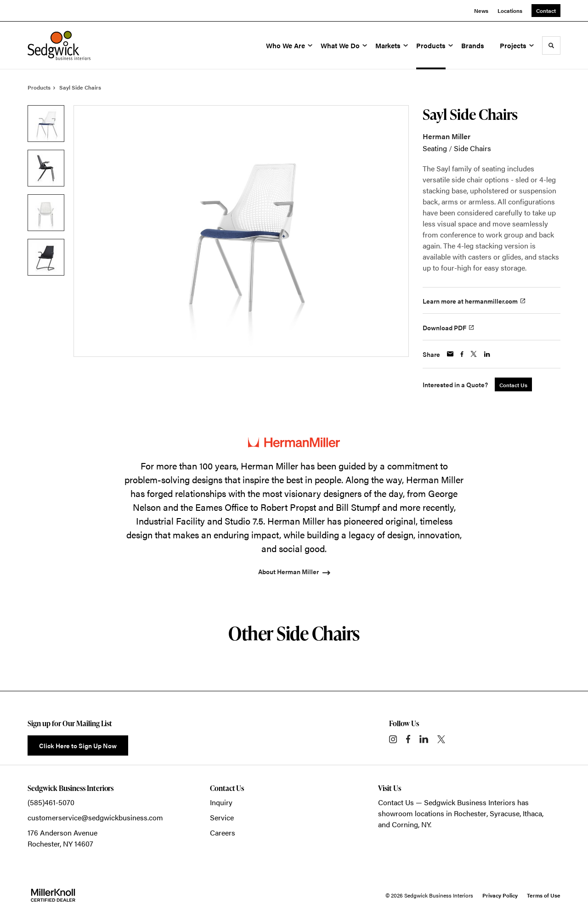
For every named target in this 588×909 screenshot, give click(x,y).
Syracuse (505, 813)
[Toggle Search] (551, 45)
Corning (405, 824)
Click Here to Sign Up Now (78, 745)
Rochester (470, 813)
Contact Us (396, 802)
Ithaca (532, 813)
